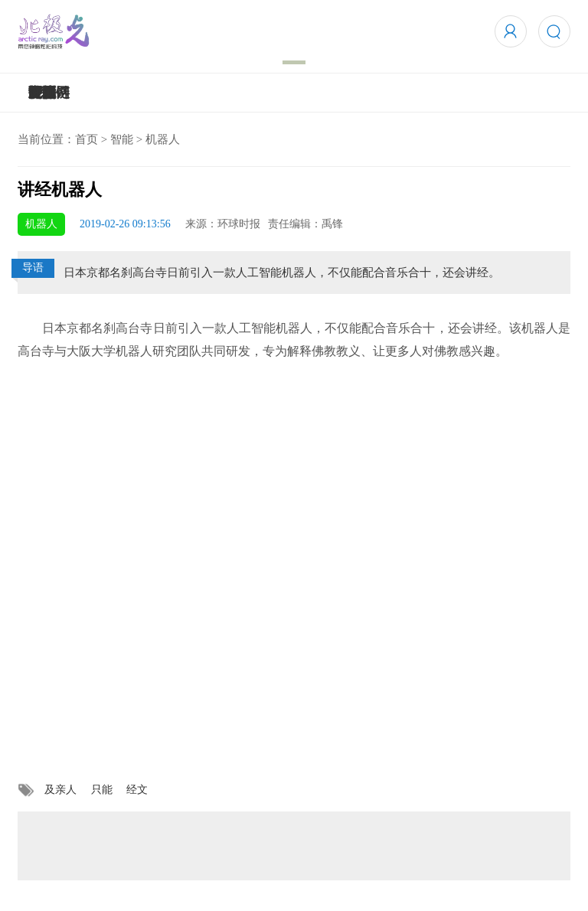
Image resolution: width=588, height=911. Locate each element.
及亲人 (60, 790)
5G (37, 93)
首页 (87, 139)
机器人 (163, 139)
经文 (137, 790)
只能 (102, 790)
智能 (122, 139)
